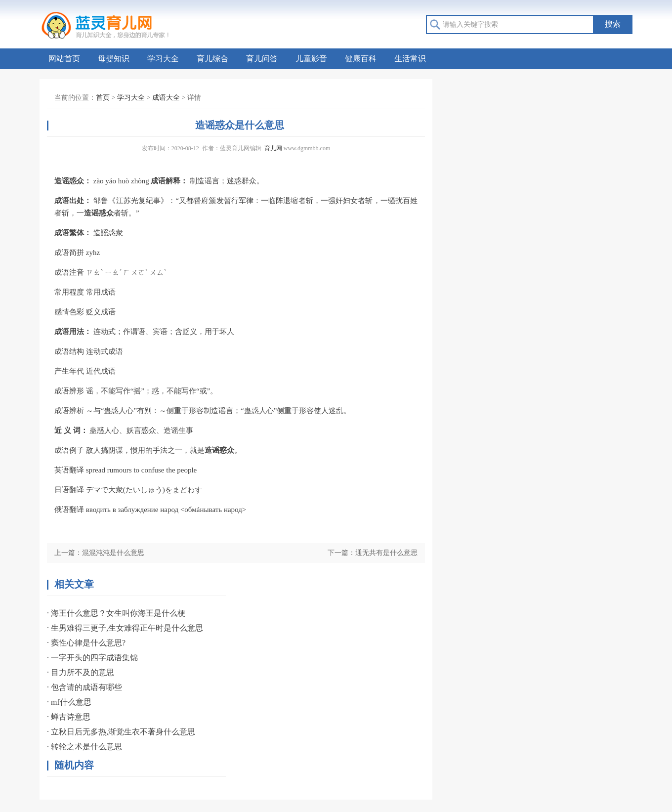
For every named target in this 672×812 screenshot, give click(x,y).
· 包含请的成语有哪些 (84, 687)
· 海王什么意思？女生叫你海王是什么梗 (116, 613)
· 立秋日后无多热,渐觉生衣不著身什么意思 (121, 732)
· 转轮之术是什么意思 (84, 747)
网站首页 (64, 59)
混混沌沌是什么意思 (113, 553)
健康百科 (361, 59)
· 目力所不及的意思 (81, 672)
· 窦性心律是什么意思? (86, 643)
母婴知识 (114, 59)
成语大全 (166, 98)
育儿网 (273, 148)
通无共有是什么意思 (386, 553)
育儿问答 (262, 59)
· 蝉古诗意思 (69, 717)
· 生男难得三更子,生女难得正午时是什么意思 (125, 628)
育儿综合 (212, 59)
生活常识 (410, 59)
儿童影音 (311, 59)
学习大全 (163, 59)
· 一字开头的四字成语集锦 (92, 658)
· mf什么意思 (69, 702)
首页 (103, 98)
